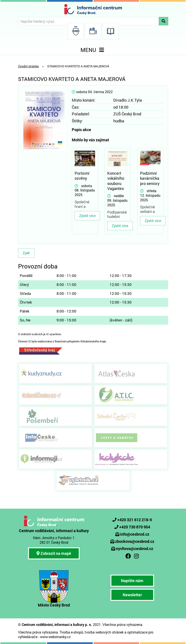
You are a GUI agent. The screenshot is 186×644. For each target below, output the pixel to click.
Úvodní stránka (28, 66)
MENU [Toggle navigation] (93, 50)
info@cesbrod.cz (135, 534)
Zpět (26, 253)
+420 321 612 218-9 (135, 520)
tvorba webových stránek (104, 632)
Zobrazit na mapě (54, 553)
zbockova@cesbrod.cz (135, 541)
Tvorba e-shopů (71, 632)
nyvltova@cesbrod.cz (135, 548)
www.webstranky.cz (55, 637)
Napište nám (132, 581)
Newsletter (132, 595)
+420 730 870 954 (135, 527)
